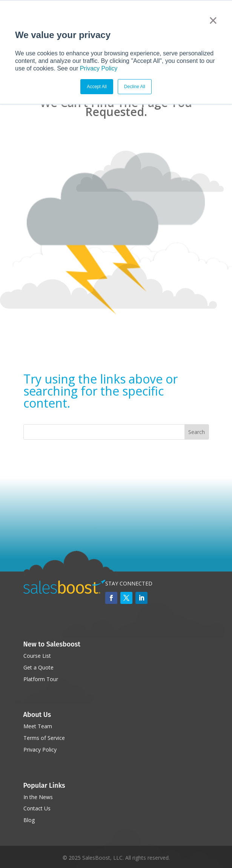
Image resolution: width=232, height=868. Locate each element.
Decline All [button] (135, 87)
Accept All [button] (97, 87)
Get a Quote (38, 667)
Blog (29, 820)
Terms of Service (44, 738)
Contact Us (37, 808)
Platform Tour (41, 679)
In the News (38, 797)
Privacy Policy (99, 68)
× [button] (213, 20)
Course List (37, 656)
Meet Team (38, 726)
